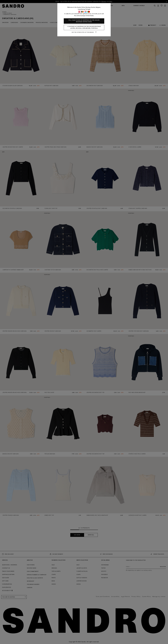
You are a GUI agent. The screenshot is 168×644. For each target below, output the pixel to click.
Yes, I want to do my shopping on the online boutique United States (84, 21)
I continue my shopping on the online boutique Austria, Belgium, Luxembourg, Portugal (84, 27)
